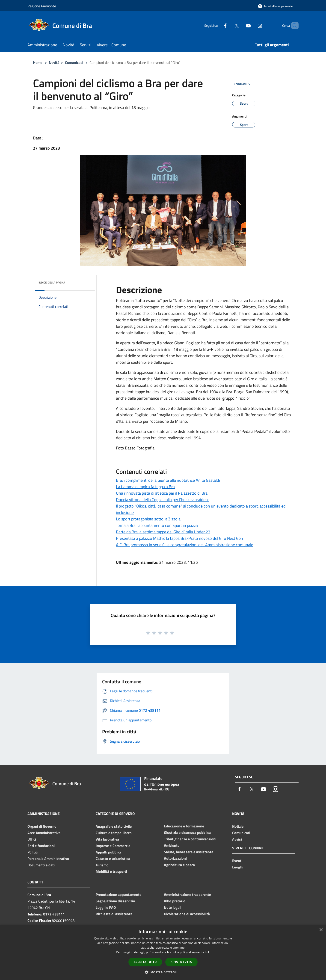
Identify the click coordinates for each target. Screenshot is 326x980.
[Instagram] (252, 25)
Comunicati (74, 62)
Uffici (32, 839)
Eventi (237, 861)
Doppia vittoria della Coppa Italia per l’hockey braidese (163, 500)
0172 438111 (54, 914)
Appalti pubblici (108, 852)
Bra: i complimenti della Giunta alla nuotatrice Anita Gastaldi (168, 480)
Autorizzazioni (175, 858)
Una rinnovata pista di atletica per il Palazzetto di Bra (162, 493)
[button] (163, 972)
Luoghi (238, 867)
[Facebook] (217, 25)
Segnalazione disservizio (115, 901)
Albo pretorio (175, 901)
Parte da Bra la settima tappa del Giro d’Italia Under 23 (163, 532)
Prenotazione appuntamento (119, 894)
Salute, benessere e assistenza (189, 852)
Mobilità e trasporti (111, 871)
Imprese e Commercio (113, 846)
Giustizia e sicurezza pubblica (187, 832)
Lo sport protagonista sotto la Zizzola (148, 519)
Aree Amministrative (44, 833)
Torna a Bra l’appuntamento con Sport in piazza (157, 525)
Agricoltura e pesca (179, 865)
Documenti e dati (41, 865)
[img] (86, 281)
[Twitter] (229, 25)
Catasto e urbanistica (113, 859)
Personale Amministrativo (48, 859)
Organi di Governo (42, 826)
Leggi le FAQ (106, 907)
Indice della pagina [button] (52, 282)
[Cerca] (293, 26)
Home (38, 62)
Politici (33, 852)
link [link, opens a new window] (207, 952)
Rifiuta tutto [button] (182, 962)
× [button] (321, 930)
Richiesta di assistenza (114, 914)
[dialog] (163, 952)
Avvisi (237, 839)
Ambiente (172, 845)
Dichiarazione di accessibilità (187, 914)
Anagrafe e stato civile (114, 826)
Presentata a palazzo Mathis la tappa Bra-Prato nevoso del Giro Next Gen (179, 538)
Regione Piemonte (42, 6)
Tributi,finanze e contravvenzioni (190, 839)
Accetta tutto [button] (145, 962)
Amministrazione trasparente (187, 894)
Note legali (173, 907)
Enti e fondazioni (41, 846)
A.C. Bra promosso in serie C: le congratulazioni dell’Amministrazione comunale (185, 545)
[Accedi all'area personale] (275, 6)
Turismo (102, 865)
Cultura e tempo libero (114, 833)
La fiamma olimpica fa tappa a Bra (145, 487)
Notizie (238, 826)
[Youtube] (240, 25)
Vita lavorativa (107, 839)
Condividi (243, 84)
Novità (54, 62)
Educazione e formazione (184, 826)
